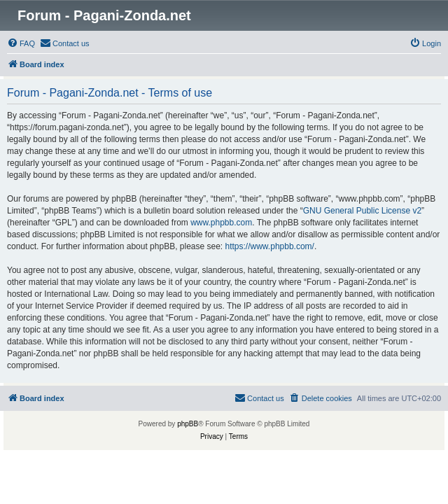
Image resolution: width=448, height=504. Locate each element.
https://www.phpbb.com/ (270, 246)
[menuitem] (21, 43)
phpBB (188, 424)
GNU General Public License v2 (362, 211)
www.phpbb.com (221, 223)
